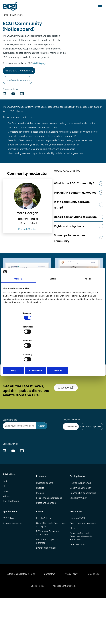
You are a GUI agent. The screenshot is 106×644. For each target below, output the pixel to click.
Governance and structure (83, 559)
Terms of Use (24, 629)
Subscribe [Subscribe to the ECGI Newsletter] (67, 411)
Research (41, 510)
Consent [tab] (18, 300)
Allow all (87, 350)
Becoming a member (80, 523)
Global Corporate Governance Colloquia (47, 561)
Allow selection (53, 350)
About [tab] (88, 300)
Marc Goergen (28, 226)
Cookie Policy (48, 629)
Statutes (74, 564)
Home (6, 16)
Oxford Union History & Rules (30, 616)
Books (6, 528)
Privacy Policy (83, 616)
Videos (7, 533)
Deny (19, 350)
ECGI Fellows (10, 554)
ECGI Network (17, 16)
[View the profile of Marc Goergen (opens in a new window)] (28, 208)
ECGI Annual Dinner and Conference (48, 569)
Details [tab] (53, 300)
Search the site (10, 446)
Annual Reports (77, 582)
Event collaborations (47, 585)
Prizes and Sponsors (47, 539)
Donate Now (69, 453)
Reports (40, 523)
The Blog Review (11, 539)
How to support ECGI (80, 517)
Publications (10, 510)
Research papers (45, 517)
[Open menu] (99, 7)
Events (40, 546)
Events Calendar (45, 554)
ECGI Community (78, 533)
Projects (41, 528)
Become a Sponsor (91, 453)
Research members (13, 559)
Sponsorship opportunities (83, 528)
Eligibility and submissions (49, 533)
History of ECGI (77, 554)
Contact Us (60, 616)
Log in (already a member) (18, 84)
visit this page (40, 65)
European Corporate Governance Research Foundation (80, 573)
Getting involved (78, 510)
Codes (6, 517)
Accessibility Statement (77, 629)
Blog (6, 523)
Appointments (11, 546)
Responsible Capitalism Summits (48, 578)
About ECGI (75, 546)
